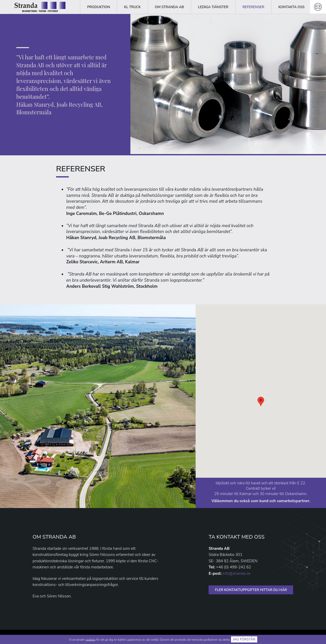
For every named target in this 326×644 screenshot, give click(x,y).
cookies (91, 639)
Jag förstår (244, 639)
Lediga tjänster (213, 7)
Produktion (98, 7)
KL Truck (132, 7)
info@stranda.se (236, 573)
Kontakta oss (291, 7)
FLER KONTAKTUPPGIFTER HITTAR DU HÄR (251, 590)
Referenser (253, 7)
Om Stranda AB (169, 7)
